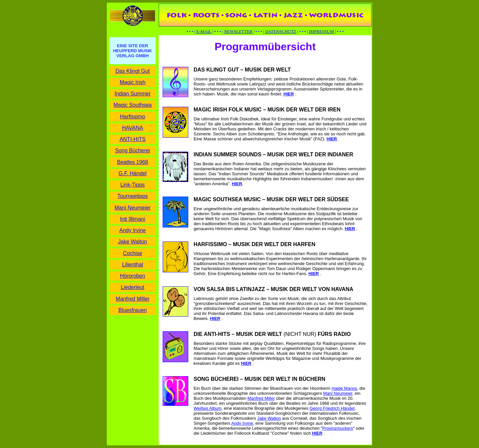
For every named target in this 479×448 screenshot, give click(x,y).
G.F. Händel (132, 173)
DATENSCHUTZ (281, 31)
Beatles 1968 (133, 162)
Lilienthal (133, 265)
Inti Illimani (133, 219)
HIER (237, 184)
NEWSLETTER (238, 31)
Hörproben (133, 276)
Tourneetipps (133, 196)
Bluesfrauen (133, 310)
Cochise (133, 253)
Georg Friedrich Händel (332, 408)
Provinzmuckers (338, 428)
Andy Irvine (132, 230)
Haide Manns (344, 388)
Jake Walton (133, 242)
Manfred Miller (133, 299)
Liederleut (132, 287)
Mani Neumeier (132, 208)
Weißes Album (208, 408)
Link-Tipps (133, 185)
